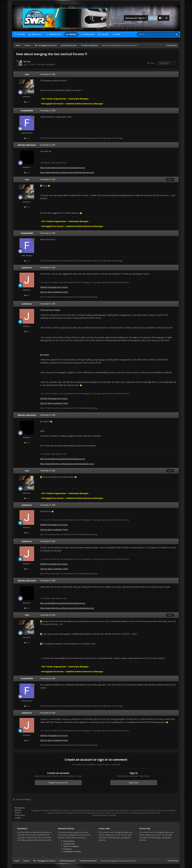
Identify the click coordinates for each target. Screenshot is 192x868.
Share (151, 63)
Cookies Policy (69, 844)
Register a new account (58, 783)
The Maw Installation (46, 64)
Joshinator (27, 268)
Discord (21, 34)
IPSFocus (18, 810)
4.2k (27, 173)
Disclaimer (68, 849)
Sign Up (153, 18)
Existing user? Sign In (136, 18)
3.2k (27, 102)
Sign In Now (134, 783)
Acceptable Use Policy (72, 851)
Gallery (105, 34)
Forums (72, 34)
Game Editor (55, 34)
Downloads (88, 34)
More (117, 34)
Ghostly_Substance (27, 145)
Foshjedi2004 (27, 111)
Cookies (18, 818)
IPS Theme (19, 808)
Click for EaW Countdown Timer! (54, 292)
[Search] (149, 34)
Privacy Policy (20, 815)
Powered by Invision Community (104, 815)
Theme (18, 813)
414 (27, 295)
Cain (28, 62)
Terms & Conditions (71, 846)
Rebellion (36, 34)
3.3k (27, 138)
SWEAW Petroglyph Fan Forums (54, 287)
